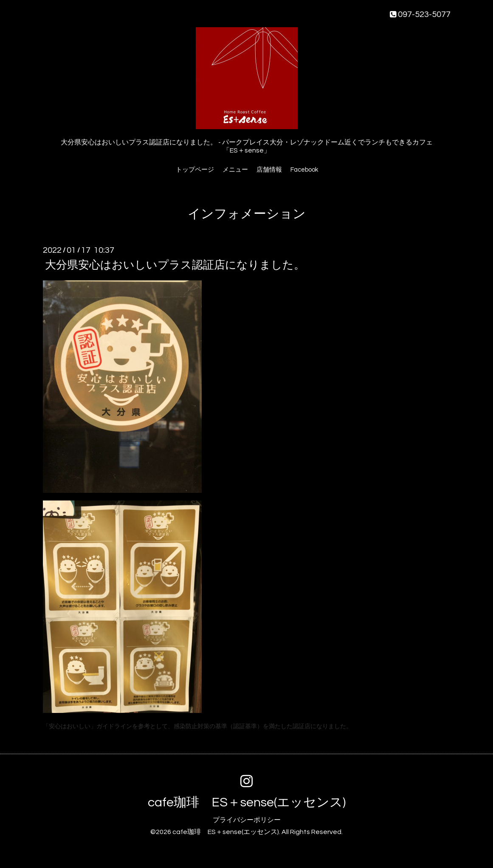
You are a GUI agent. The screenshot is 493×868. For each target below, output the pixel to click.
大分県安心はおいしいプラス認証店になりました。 (175, 265)
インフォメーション (247, 214)
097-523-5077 (420, 14)
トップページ (195, 170)
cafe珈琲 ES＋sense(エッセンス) (247, 802)
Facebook (304, 170)
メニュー (235, 170)
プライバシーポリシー (247, 820)
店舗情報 (269, 170)
